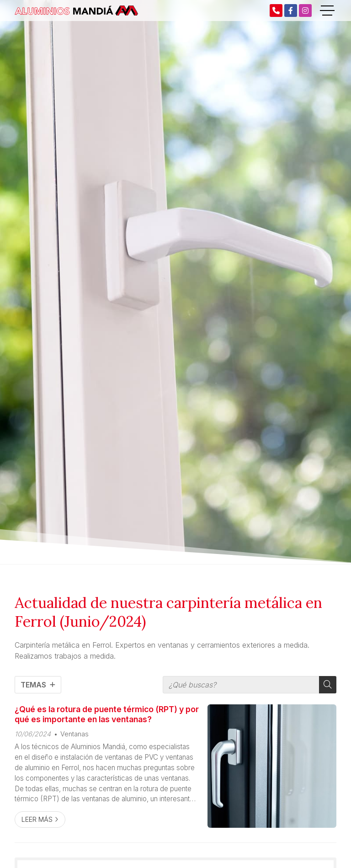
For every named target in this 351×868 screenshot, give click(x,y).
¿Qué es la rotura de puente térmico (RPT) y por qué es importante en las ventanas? (107, 714)
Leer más (37, 819)
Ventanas (74, 734)
